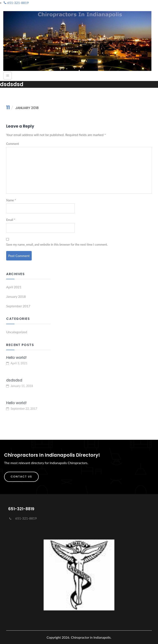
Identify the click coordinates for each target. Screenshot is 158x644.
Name (11, 200)
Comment (13, 144)
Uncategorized (17, 332)
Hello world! (16, 358)
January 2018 (16, 296)
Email (11, 220)
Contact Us (21, 477)
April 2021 (14, 287)
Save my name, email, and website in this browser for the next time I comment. (57, 245)
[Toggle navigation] (8, 76)
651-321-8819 (23, 518)
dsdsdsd (14, 380)
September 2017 (18, 306)
